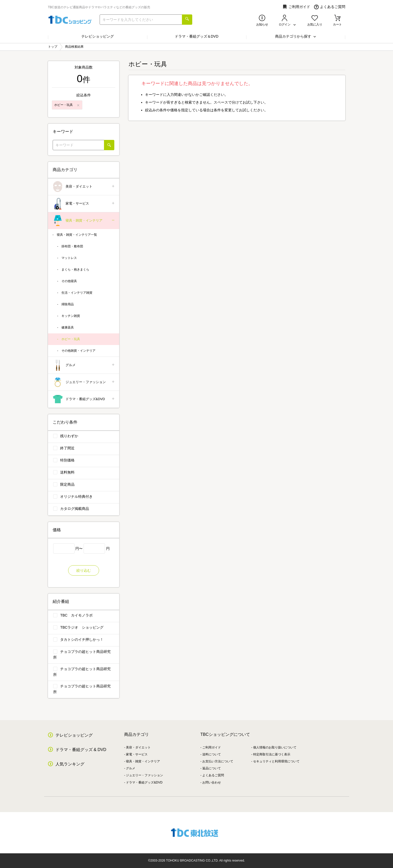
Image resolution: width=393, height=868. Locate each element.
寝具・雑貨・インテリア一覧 (77, 235)
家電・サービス (84, 204)
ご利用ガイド (296, 7)
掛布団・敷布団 (72, 246)
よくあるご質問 (330, 7)
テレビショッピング (98, 36)
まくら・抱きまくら (75, 269)
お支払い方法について (218, 761)
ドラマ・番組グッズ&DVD (84, 399)
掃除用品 (68, 304)
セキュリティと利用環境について (276, 761)
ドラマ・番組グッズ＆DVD (197, 36)
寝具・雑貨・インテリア (84, 221)
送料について (212, 754)
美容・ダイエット (84, 187)
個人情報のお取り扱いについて (275, 747)
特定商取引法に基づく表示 (272, 754)
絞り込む (84, 570)
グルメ (84, 365)
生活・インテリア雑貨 (77, 293)
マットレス (69, 258)
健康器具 (68, 327)
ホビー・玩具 (71, 339)
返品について (212, 768)
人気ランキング (70, 764)
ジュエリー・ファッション (84, 382)
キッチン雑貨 (71, 316)
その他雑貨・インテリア (78, 351)
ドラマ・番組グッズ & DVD (81, 750)
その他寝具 (69, 281)
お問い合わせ (212, 782)
